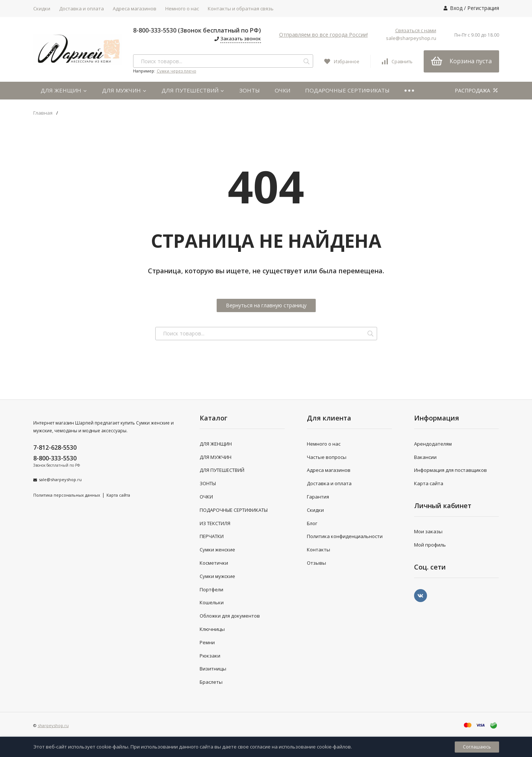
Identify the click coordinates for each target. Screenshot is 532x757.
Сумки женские (217, 550)
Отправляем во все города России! (323, 35)
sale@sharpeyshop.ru (411, 38)
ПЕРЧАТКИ (212, 536)
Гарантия (318, 497)
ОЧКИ (282, 90)
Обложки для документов (230, 616)
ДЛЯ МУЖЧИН (124, 90)
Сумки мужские (217, 576)
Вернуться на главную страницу (266, 305)
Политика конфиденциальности (345, 536)
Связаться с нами (416, 30)
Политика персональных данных (67, 495)
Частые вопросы (327, 457)
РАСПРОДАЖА (477, 90)
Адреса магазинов (135, 9)
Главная (43, 113)
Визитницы (213, 669)
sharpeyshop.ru (53, 725)
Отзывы (316, 563)
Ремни (207, 642)
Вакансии (425, 457)
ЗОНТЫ (250, 90)
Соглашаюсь (477, 747)
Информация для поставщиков (450, 470)
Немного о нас (182, 9)
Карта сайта (118, 495)
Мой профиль (430, 545)
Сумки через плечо (177, 71)
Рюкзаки (210, 656)
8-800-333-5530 (55, 458)
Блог (312, 523)
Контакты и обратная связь (241, 9)
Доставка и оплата (82, 9)
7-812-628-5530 (55, 447)
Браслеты (211, 682)
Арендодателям (433, 444)
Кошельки (212, 602)
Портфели (211, 589)
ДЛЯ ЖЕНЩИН (64, 90)
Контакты (318, 550)
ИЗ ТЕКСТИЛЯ (215, 523)
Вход (456, 8)
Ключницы (212, 629)
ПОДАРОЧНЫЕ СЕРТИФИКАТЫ (347, 90)
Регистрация (483, 8)
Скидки (42, 9)
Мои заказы (428, 531)
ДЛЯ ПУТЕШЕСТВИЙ (193, 90)
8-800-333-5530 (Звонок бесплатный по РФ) (197, 30)
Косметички (214, 563)
